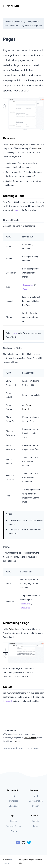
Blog (36, 796)
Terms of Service (14, 826)
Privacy (14, 831)
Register (36, 821)
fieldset (38, 148)
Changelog (14, 806)
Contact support (30, 738)
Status (7, 687)
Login (36, 826)
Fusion (11, 6)
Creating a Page (14, 196)
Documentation (36, 801)
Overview (9, 138)
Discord (18, 741)
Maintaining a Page (16, 623)
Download (14, 801)
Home (14, 796)
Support (36, 806)
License (14, 821)
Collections (14, 144)
